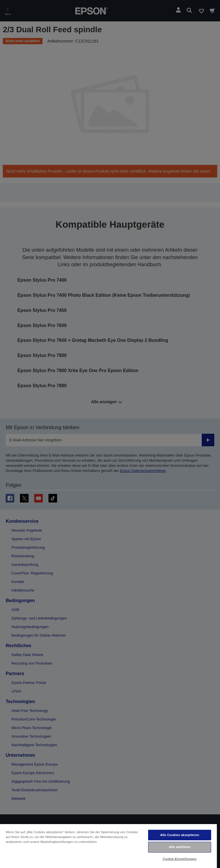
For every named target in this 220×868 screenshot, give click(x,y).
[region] (108, 846)
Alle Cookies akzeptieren (180, 835)
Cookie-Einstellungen (180, 859)
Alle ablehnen (180, 847)
